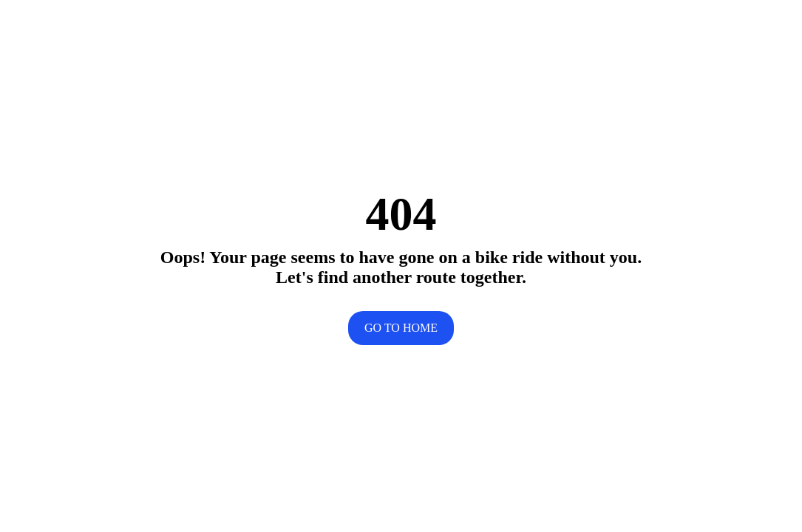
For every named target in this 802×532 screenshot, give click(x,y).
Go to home (401, 328)
